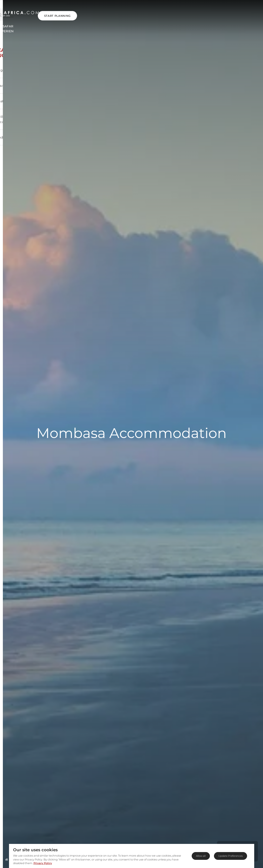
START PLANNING (239, 12)
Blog (205, 23)
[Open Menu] (11, 12)
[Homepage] (7, 859)
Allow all (201, 856)
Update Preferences (231, 856)
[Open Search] (30, 12)
